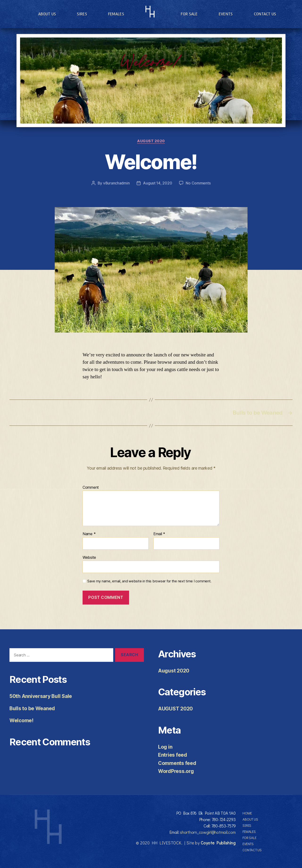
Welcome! (21, 720)
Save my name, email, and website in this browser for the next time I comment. (149, 581)
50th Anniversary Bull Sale (41, 696)
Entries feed (173, 755)
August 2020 (174, 671)
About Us (47, 14)
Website (89, 557)
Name (89, 534)
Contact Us (265, 14)
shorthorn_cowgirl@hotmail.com (208, 832)
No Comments (198, 183)
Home (247, 813)
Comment (91, 488)
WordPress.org (176, 771)
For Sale (189, 14)
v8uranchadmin (116, 183)
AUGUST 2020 (151, 141)
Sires (82, 14)
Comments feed (177, 763)
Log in (165, 747)
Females (116, 14)
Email (159, 534)
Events (226, 14)
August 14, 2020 (157, 183)
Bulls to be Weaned (32, 708)
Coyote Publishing (218, 843)
